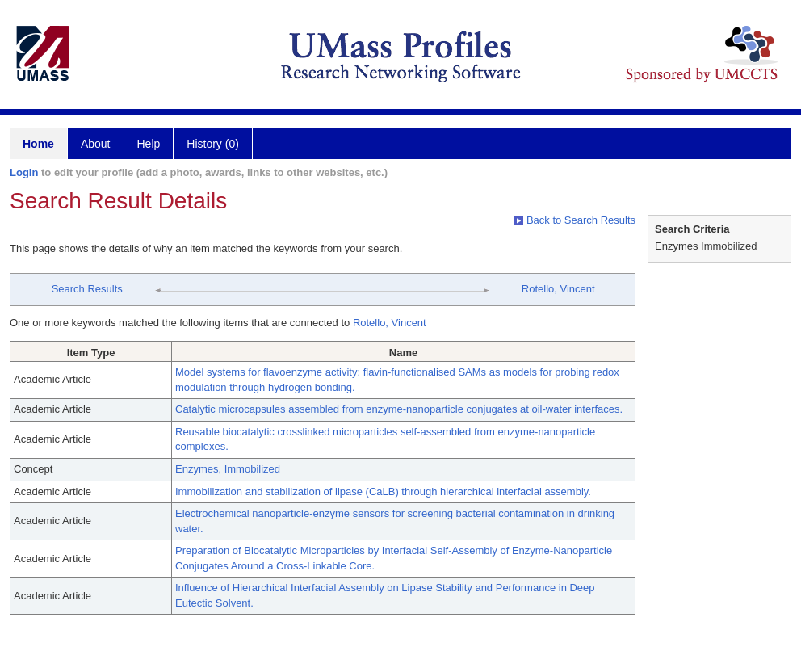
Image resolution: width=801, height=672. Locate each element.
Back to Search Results (575, 220)
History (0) (213, 144)
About (96, 144)
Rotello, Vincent (558, 289)
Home (38, 144)
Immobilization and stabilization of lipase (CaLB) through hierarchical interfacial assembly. (383, 491)
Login (24, 172)
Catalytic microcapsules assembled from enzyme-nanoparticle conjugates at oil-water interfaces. (399, 409)
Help (149, 144)
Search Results (87, 289)
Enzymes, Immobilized (228, 469)
